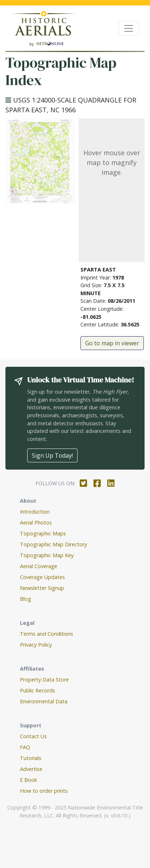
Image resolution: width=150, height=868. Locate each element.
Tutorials (31, 758)
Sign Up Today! (52, 455)
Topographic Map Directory (53, 544)
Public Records (37, 690)
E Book (28, 780)
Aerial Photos (36, 523)
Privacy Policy (36, 645)
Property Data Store (44, 680)
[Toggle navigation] (129, 28)
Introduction (35, 512)
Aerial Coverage (39, 566)
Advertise (31, 769)
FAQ (25, 747)
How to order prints (44, 791)
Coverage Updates (42, 577)
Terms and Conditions (47, 634)
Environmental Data (44, 701)
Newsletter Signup (42, 588)
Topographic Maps (43, 533)
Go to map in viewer (112, 343)
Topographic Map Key (47, 555)
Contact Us (33, 736)
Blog (26, 599)
